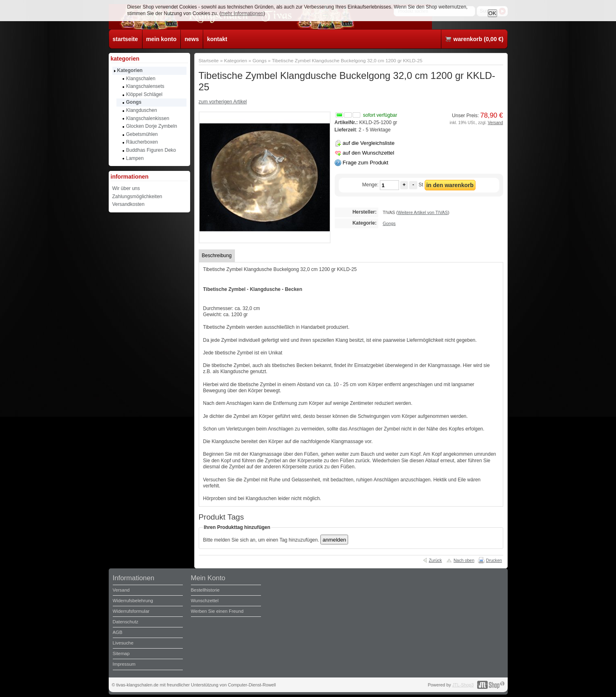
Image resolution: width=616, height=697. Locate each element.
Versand (495, 123)
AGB (118, 632)
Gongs (260, 60)
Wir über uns (126, 188)
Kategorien (236, 60)
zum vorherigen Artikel (223, 102)
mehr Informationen (242, 13)
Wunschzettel (205, 601)
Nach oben (464, 560)
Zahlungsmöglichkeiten (137, 197)
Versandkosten (128, 204)
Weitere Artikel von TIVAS (423, 212)
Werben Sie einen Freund (217, 611)
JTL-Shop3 (463, 685)
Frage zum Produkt (366, 163)
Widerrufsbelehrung (133, 601)
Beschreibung (217, 256)
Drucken (494, 560)
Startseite (209, 60)
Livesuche (123, 643)
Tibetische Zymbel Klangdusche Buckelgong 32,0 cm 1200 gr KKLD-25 (347, 60)
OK (492, 13)
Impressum (124, 664)
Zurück (435, 560)
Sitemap (121, 653)
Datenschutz (126, 622)
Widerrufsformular (131, 611)
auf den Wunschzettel (369, 153)
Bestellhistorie (205, 590)
